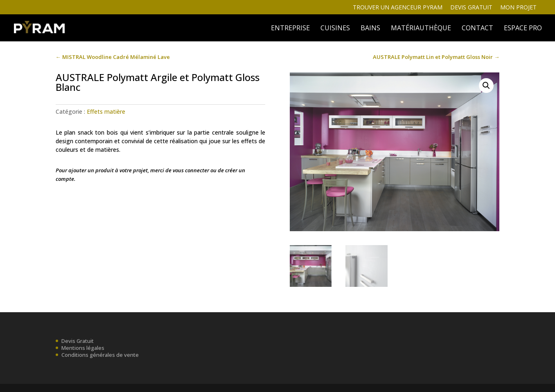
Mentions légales (83, 348)
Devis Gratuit (78, 341)
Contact (477, 29)
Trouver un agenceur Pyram (398, 8)
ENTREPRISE (290, 29)
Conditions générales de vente (100, 354)
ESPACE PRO (523, 29)
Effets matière (106, 112)
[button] (486, 86)
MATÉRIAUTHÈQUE (421, 29)
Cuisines (335, 29)
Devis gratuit (471, 8)
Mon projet (518, 8)
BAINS (370, 29)
